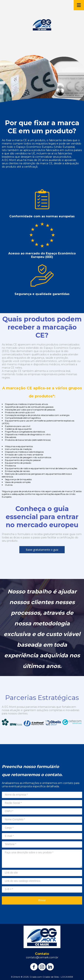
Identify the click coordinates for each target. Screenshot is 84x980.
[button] (42, 550)
